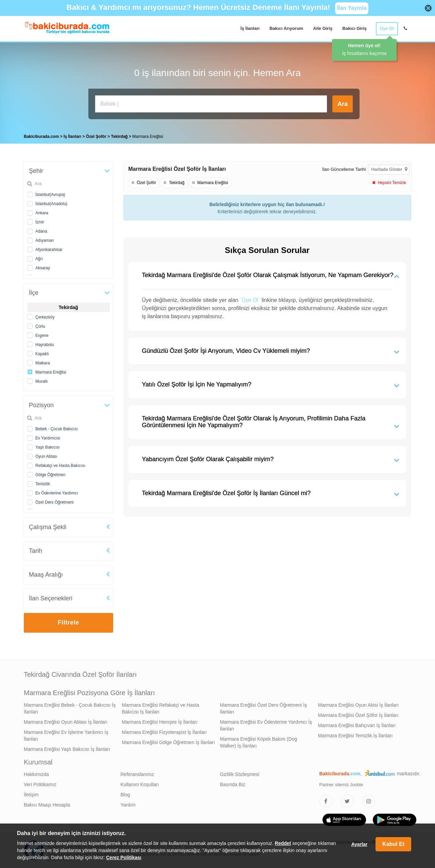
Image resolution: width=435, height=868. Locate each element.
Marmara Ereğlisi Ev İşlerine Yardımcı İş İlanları (66, 736)
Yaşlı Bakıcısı (48, 447)
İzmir (40, 222)
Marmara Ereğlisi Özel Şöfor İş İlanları (358, 715)
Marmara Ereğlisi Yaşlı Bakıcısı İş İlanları (67, 749)
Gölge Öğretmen (50, 475)
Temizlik (43, 484)
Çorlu (40, 326)
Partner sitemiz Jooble (341, 785)
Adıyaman (45, 240)
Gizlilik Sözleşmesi (240, 774)
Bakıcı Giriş (354, 28)
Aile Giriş (323, 28)
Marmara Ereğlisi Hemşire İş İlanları (160, 722)
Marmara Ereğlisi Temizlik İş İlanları (355, 736)
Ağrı (39, 259)
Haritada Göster (389, 169)
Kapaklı (42, 354)
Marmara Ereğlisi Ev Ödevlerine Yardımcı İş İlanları (266, 725)
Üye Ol (387, 28)
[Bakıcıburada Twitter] (347, 801)
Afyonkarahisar (49, 250)
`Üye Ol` (250, 300)
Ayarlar (359, 844)
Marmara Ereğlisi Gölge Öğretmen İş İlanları (169, 742)
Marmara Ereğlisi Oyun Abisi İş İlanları (358, 705)
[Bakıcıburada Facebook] (326, 801)
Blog (125, 795)
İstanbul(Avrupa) (50, 195)
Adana (41, 231)
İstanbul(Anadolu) (51, 204)
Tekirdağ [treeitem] (120, 137)
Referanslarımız (137, 774)
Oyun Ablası (46, 456)
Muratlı (42, 381)
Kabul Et (393, 844)
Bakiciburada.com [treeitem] (41, 137)
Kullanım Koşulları (140, 784)
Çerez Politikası (124, 857)
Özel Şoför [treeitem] (97, 137)
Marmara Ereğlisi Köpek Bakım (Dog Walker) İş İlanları (258, 742)
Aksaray (43, 268)
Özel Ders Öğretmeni (55, 502)
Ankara (42, 213)
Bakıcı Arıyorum (286, 28)
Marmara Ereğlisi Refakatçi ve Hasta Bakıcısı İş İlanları (161, 708)
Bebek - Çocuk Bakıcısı (57, 429)
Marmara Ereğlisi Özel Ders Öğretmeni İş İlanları (263, 708)
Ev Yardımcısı (48, 438)
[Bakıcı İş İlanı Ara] (211, 104)
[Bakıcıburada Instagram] (369, 801)
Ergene (42, 336)
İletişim (31, 795)
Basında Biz (233, 784)
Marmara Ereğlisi (51, 372)
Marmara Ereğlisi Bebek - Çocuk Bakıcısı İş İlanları (70, 708)
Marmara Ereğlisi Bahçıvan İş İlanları (357, 725)
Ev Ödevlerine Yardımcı (57, 493)
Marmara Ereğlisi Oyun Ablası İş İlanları (66, 722)
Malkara (43, 363)
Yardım (128, 805)
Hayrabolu (45, 345)
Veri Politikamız (40, 784)
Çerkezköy (45, 317)
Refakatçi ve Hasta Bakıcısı (60, 466)
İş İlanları (250, 28)
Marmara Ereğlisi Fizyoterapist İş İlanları (164, 732)
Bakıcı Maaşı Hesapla (47, 805)
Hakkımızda (36, 774)
